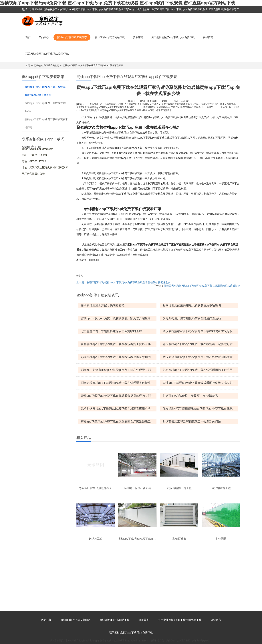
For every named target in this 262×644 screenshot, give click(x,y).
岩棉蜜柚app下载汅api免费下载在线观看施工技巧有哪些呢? (119, 344)
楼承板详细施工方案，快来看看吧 (103, 305)
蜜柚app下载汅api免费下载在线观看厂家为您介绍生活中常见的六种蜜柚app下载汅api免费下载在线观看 (119, 318)
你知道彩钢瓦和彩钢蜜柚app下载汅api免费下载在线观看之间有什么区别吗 (201, 409)
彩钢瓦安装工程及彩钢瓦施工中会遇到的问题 (192, 422)
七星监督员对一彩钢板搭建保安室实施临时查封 (111, 331)
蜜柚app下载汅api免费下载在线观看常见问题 (46, 123)
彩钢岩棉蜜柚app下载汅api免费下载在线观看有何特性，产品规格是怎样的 (119, 383)
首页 (28, 37)
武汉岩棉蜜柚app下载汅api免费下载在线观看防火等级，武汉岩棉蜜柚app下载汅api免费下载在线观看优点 (201, 331)
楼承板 (154, 585)
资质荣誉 (138, 37)
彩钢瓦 (145, 585)
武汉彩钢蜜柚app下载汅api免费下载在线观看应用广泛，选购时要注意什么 (119, 409)
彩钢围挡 (135, 585)
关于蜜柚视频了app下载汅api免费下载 (173, 37)
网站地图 (4, 642)
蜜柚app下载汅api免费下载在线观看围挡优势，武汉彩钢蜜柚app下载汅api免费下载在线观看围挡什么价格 (201, 383)
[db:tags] (94, 260)
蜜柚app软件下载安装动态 (72, 37)
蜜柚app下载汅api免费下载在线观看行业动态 (46, 107)
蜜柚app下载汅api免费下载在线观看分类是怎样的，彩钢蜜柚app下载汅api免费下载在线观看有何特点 (119, 396)
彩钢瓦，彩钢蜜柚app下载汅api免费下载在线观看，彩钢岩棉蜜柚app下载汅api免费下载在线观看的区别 (119, 370)
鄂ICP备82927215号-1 (136, 636)
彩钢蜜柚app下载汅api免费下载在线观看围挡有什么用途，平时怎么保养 (201, 370)
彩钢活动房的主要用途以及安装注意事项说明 (192, 305)
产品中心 (44, 37)
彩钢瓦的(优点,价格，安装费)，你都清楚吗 (190, 396)
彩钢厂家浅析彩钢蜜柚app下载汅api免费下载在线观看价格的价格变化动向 (129, 282)
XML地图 (154, 636)
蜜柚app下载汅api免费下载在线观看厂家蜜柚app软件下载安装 (93, 65)
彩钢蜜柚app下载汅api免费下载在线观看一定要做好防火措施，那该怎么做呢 (201, 344)
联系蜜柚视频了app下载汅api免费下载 (47, 54)
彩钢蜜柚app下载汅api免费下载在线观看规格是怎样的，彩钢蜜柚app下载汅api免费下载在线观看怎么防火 (119, 357)
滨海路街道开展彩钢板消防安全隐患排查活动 (192, 318)
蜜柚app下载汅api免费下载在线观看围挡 (109, 585)
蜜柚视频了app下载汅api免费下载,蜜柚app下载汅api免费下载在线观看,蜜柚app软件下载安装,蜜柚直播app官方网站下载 (118, 3)
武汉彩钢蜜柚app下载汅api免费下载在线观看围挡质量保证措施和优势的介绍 (201, 357)
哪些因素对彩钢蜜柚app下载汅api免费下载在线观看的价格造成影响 (202, 286)
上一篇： (82, 282)
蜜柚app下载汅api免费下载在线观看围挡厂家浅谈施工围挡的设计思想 (119, 422)
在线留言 (208, 37)
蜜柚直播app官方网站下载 (110, 37)
